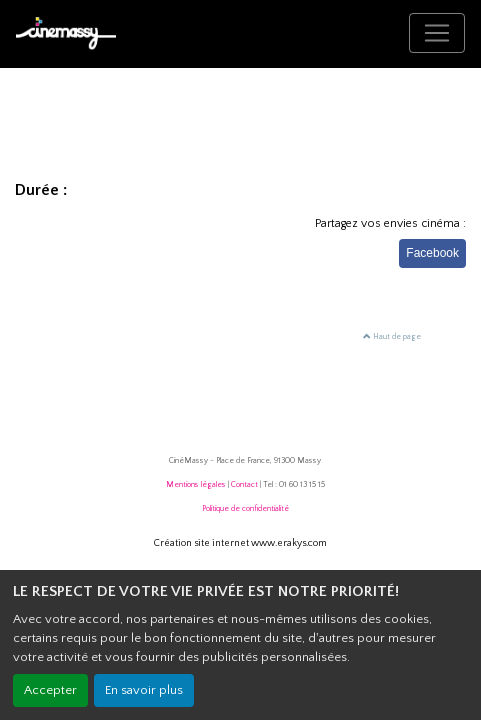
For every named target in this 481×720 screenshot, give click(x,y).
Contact (244, 484)
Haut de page (392, 336)
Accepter (50, 690)
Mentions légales (196, 484)
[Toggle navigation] (437, 33)
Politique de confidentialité (245, 508)
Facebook (432, 253)
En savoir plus (144, 690)
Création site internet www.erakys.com (240, 543)
